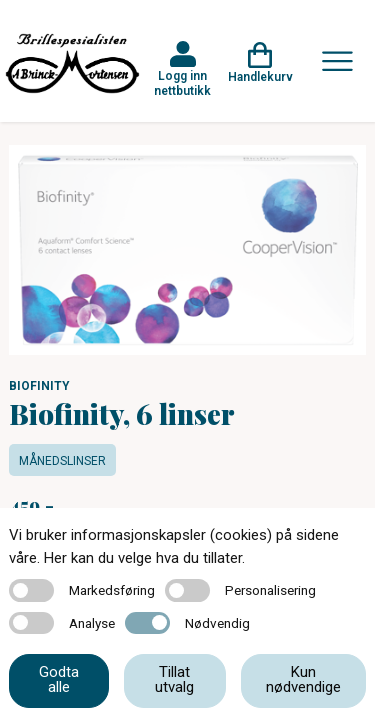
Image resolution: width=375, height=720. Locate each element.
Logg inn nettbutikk (182, 83)
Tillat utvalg (174, 679)
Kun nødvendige (303, 679)
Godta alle (59, 679)
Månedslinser (62, 461)
